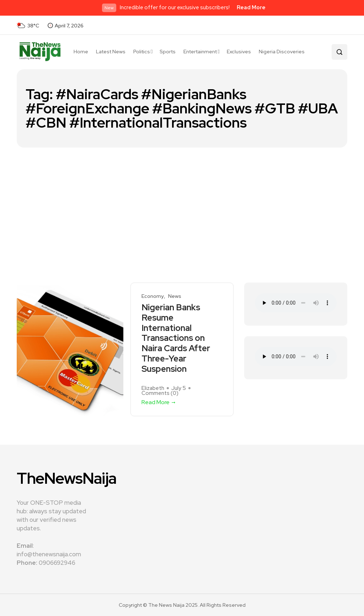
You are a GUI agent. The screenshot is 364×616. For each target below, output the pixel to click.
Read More (251, 7)
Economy (152, 296)
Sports (168, 52)
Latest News (111, 52)
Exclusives (239, 52)
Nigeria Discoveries (282, 52)
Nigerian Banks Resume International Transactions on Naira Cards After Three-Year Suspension (176, 338)
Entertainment (200, 52)
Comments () (160, 393)
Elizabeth (153, 388)
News (175, 296)
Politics (142, 52)
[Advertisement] (182, 201)
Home (81, 52)
